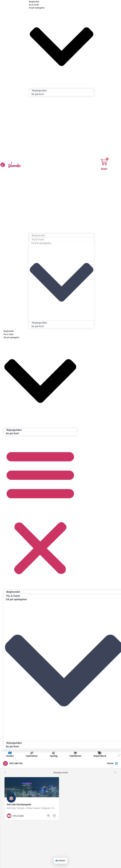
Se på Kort (38, 94)
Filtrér (113, 763)
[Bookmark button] (54, 816)
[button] (62, 164)
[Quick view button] (48, 816)
